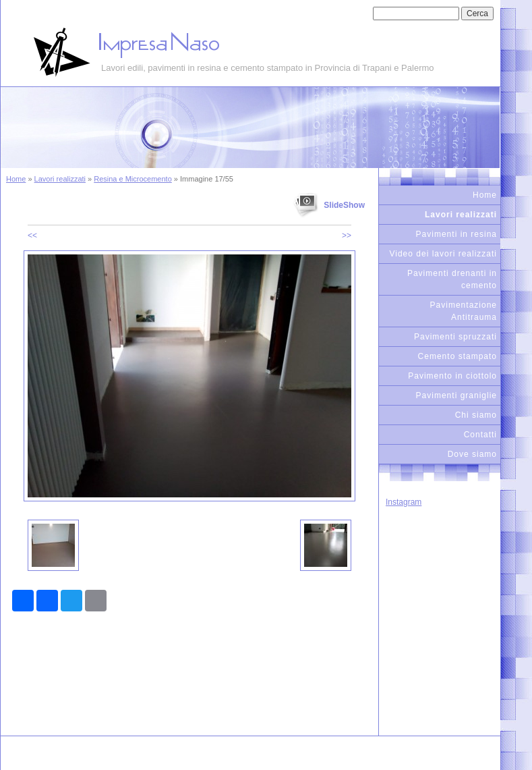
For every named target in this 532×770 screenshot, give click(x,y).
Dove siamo (472, 454)
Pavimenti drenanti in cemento (452, 279)
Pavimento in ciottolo (452, 376)
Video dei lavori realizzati (443, 254)
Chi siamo (476, 415)
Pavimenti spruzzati (455, 337)
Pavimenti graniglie (456, 395)
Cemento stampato (457, 356)
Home (16, 179)
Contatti (480, 435)
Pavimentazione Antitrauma (464, 311)
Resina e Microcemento (133, 179)
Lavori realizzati (60, 179)
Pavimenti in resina (456, 234)
